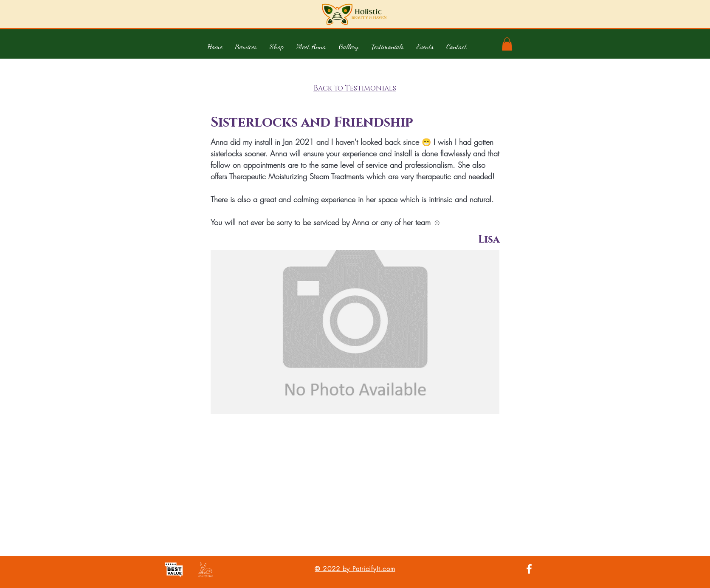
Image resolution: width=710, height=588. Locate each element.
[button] (246, 46)
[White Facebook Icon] (529, 569)
